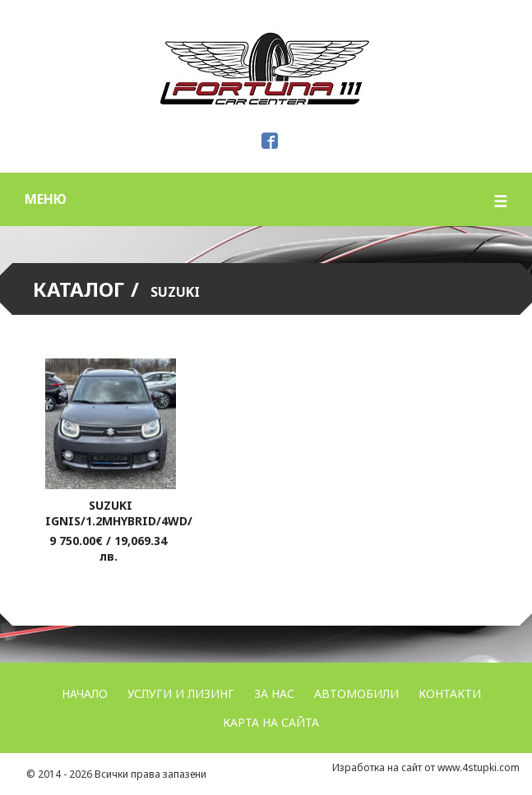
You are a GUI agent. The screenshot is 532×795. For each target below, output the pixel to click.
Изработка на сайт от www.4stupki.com (426, 767)
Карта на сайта (271, 722)
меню (266, 201)
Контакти (450, 693)
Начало (85, 693)
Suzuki (175, 292)
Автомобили (356, 693)
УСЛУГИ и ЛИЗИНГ (181, 693)
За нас (274, 693)
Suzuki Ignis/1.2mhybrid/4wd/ (119, 513)
